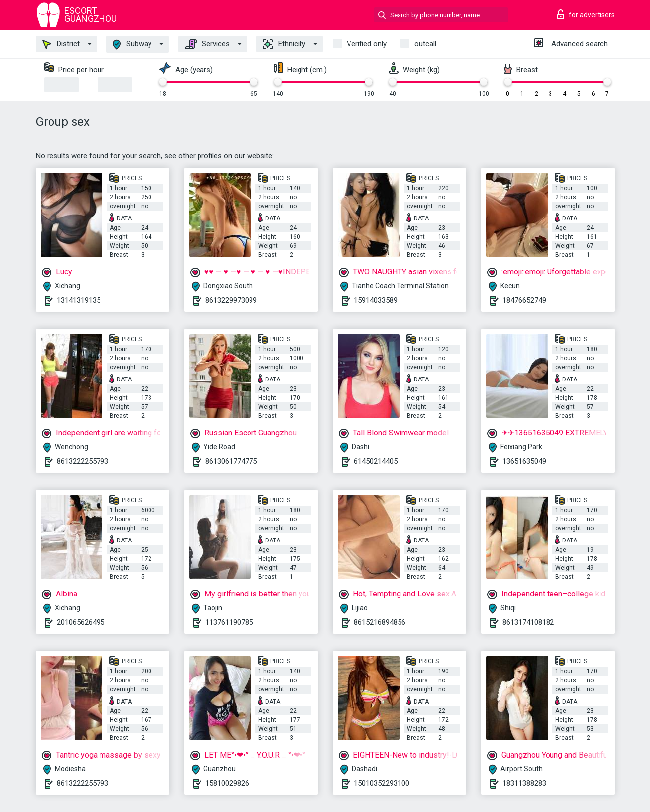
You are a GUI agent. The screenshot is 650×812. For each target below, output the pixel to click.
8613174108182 (528, 622)
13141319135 (79, 300)
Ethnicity (284, 44)
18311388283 (524, 783)
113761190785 (229, 622)
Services (207, 44)
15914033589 (376, 300)
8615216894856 (380, 622)
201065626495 (81, 622)
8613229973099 (231, 300)
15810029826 (227, 783)
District (61, 44)
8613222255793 (83, 461)
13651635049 (524, 461)
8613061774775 (231, 461)
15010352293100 (382, 783)
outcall (425, 44)
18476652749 (524, 300)
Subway (132, 44)
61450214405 (376, 461)
